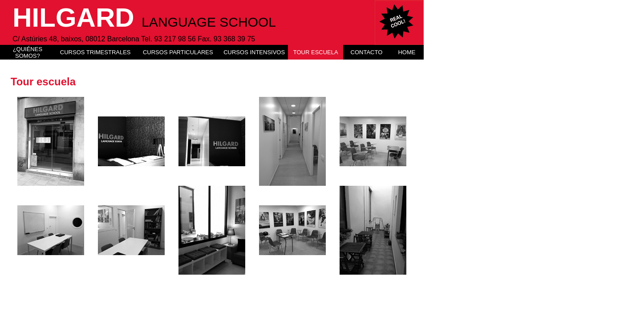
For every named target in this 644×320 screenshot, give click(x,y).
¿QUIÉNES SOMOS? (28, 52)
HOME (407, 52)
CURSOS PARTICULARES (178, 52)
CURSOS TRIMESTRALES (95, 52)
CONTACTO (367, 52)
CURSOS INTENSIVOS (254, 52)
